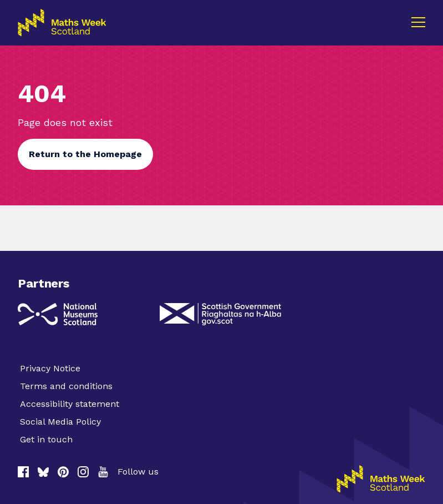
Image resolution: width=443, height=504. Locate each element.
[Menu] (418, 22)
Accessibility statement (70, 404)
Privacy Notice (50, 368)
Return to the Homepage (85, 154)
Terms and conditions (66, 386)
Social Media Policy (60, 422)
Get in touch (46, 439)
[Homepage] (381, 479)
